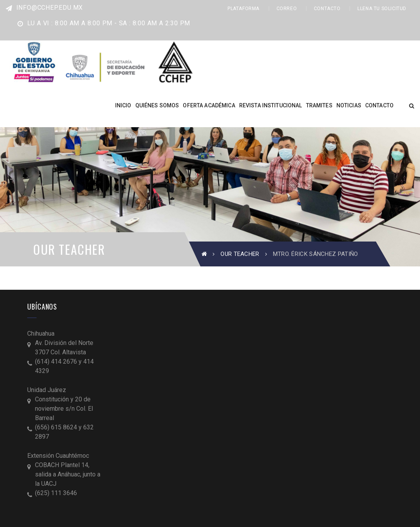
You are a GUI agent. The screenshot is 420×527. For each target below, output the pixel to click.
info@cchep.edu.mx (44, 8)
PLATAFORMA (243, 9)
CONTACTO (327, 9)
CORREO (287, 9)
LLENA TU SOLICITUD (382, 9)
